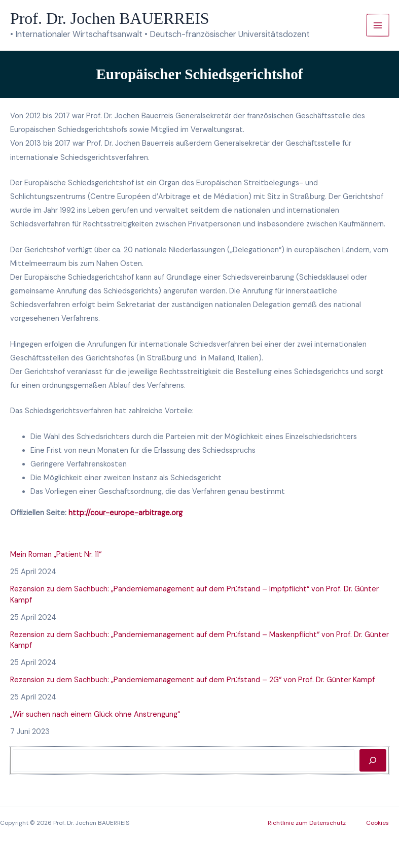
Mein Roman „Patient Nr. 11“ (56, 555)
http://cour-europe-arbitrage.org (125, 513)
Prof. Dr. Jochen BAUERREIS (110, 19)
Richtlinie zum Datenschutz (307, 823)
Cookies (377, 823)
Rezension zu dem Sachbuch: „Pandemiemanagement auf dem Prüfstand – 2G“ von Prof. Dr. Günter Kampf (192, 680)
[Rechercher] (373, 760)
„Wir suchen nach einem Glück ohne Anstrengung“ (95, 714)
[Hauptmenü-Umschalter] (378, 25)
